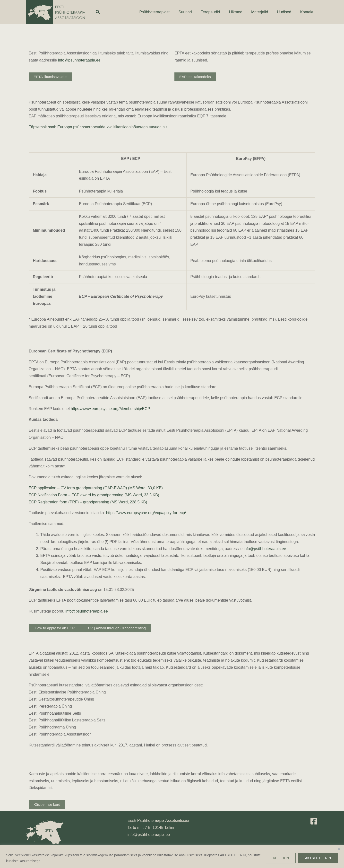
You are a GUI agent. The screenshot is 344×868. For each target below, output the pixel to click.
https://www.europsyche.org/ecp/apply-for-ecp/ (146, 513)
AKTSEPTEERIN (318, 858)
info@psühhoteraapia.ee (79, 60)
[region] (172, 856)
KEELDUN (281, 858)
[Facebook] (314, 821)
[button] (98, 12)
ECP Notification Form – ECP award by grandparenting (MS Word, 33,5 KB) (94, 495)
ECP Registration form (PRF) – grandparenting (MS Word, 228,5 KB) (88, 502)
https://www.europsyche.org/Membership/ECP (110, 409)
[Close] (339, 849)
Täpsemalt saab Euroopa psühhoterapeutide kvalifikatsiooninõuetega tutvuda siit (98, 127)
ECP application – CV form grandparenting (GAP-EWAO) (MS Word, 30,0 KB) (96, 488)
